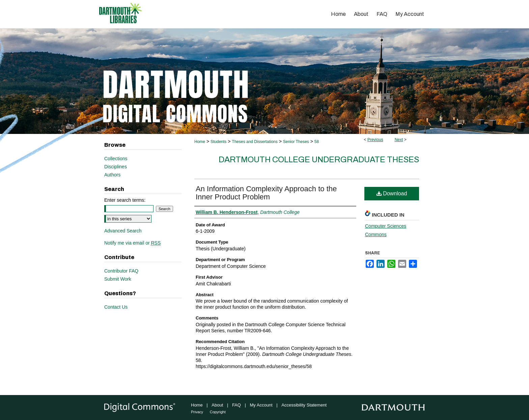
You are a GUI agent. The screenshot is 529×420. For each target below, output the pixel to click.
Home (200, 142)
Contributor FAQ (121, 271)
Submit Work (118, 279)
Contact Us (116, 307)
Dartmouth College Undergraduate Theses (319, 160)
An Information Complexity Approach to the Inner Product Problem (266, 193)
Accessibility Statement (304, 405)
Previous (375, 140)
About (217, 405)
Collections (116, 159)
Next (399, 140)
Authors (112, 175)
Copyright (218, 412)
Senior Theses (296, 142)
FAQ (236, 405)
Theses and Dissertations (255, 142)
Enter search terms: (125, 200)
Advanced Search (123, 231)
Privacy (197, 412)
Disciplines (116, 167)
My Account (261, 405)
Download (392, 193)
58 (317, 142)
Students (218, 142)
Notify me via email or (132, 243)
